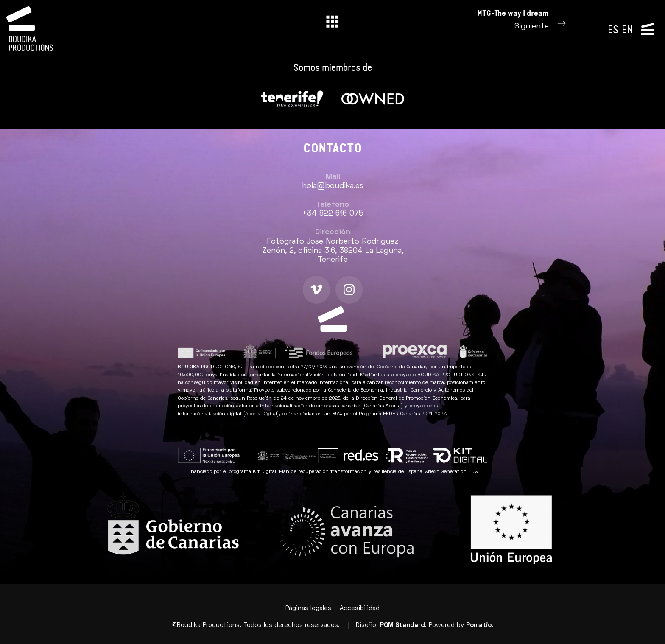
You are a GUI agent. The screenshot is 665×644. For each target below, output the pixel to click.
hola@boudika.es (333, 186)
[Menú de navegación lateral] (648, 28)
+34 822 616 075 (333, 214)
